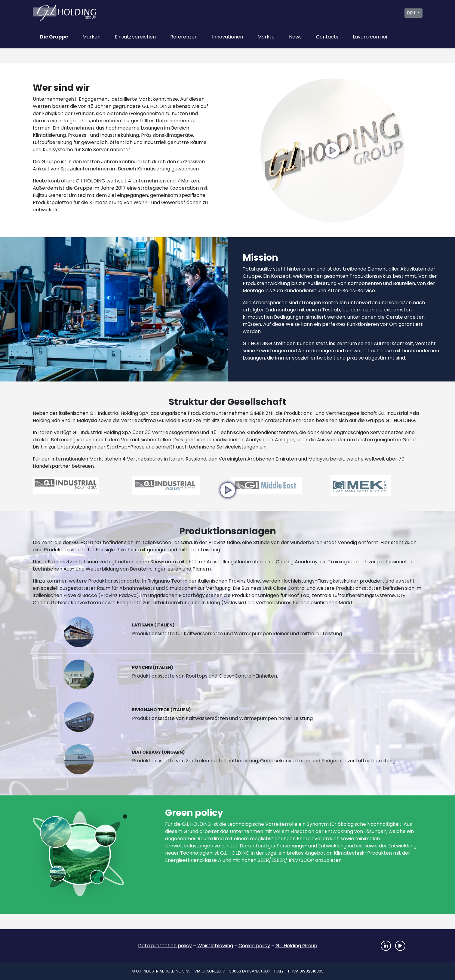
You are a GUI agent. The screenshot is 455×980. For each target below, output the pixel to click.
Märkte (266, 37)
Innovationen (227, 37)
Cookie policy (254, 946)
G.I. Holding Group (296, 946)
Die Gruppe (54, 37)
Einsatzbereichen (135, 37)
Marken (91, 37)
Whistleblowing (215, 946)
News (295, 37)
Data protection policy (165, 946)
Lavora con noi (370, 37)
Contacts (327, 37)
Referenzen (184, 37)
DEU (412, 13)
